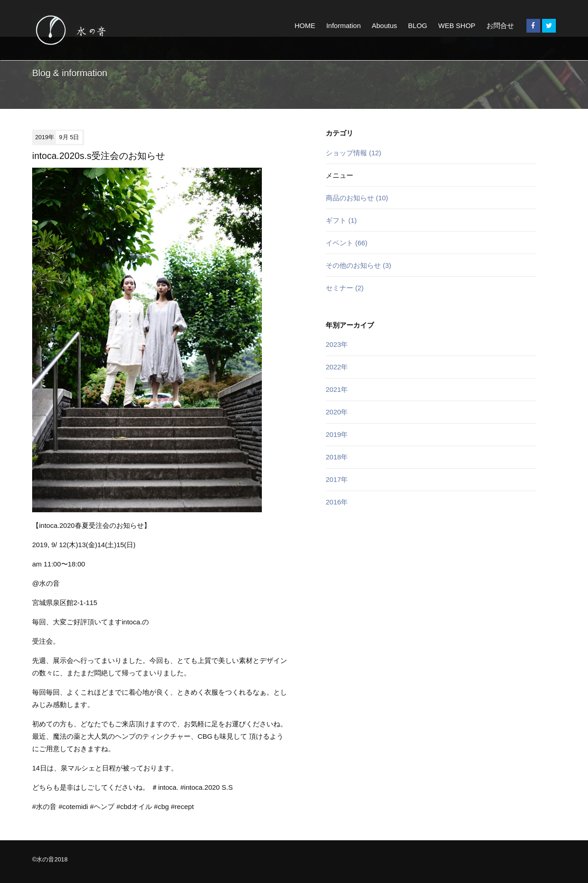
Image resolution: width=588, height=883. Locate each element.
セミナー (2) (345, 288)
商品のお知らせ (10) (357, 198)
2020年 (337, 412)
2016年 (337, 502)
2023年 (337, 344)
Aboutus (384, 25)
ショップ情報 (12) (353, 153)
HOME (305, 25)
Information (343, 25)
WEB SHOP (457, 25)
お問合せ (500, 25)
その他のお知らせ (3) (359, 265)
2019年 (337, 434)
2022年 (337, 367)
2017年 (337, 479)
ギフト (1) (341, 220)
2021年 (337, 389)
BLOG (418, 25)
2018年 (337, 457)
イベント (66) (347, 243)
